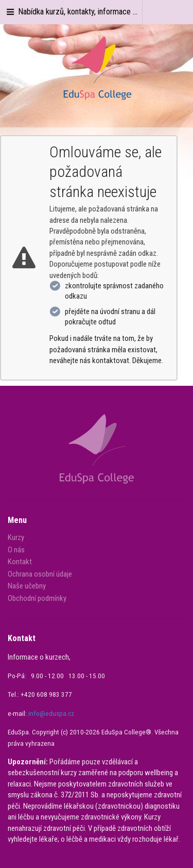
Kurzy (16, 538)
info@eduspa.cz (51, 714)
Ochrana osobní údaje (40, 574)
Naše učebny (27, 586)
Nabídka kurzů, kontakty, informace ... (71, 12)
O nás (16, 550)
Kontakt (20, 562)
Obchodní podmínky (37, 598)
